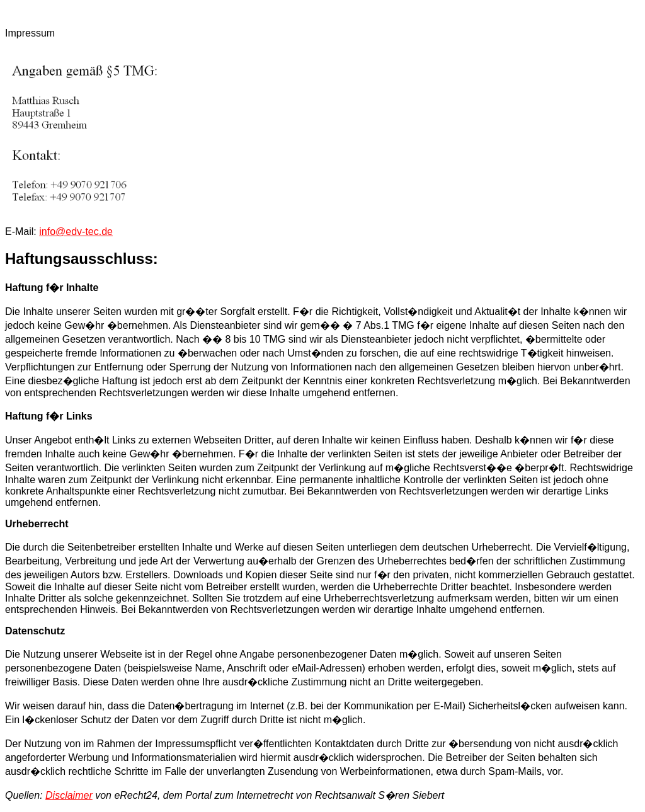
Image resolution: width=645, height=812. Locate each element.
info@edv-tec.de (76, 232)
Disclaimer (69, 795)
